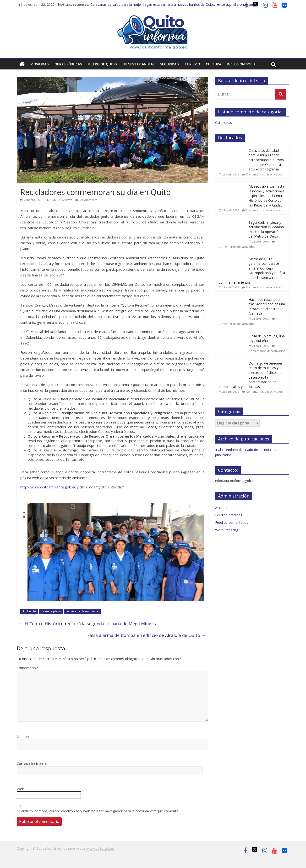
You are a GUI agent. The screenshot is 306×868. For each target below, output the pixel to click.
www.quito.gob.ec (101, 848)
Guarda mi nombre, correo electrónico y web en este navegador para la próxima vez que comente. (98, 811)
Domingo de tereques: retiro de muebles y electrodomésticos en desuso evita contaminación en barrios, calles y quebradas (251, 375)
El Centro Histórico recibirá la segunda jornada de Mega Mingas (87, 624)
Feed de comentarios (232, 522)
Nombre (24, 736)
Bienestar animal (139, 64)
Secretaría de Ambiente (82, 611)
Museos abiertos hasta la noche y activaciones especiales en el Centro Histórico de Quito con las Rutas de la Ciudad (267, 196)
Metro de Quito (102, 64)
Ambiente (29, 611)
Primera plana (51, 611)
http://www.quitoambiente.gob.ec (48, 487)
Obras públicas (68, 64)
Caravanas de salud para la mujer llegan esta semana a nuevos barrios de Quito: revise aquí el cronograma (173, 4)
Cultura (213, 64)
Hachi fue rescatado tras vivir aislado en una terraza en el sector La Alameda (267, 307)
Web (21, 789)
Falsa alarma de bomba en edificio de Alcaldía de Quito (146, 635)
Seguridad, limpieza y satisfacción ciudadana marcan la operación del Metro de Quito (266, 229)
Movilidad (40, 64)
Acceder (221, 508)
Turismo (192, 64)
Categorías (224, 123)
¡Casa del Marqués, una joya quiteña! (267, 338)
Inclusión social (242, 64)
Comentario (28, 668)
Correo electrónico (32, 763)
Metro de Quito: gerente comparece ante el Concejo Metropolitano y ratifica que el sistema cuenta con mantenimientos (252, 271)
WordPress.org (227, 530)
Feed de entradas (229, 515)
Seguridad (169, 64)
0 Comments (86, 200)
